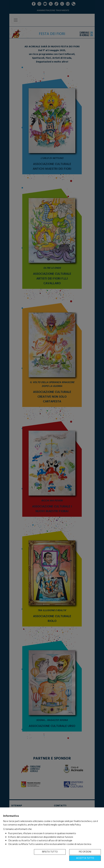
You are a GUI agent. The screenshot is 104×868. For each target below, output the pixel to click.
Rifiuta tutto (50, 852)
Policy (78, 825)
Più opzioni (85, 852)
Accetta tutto (85, 858)
